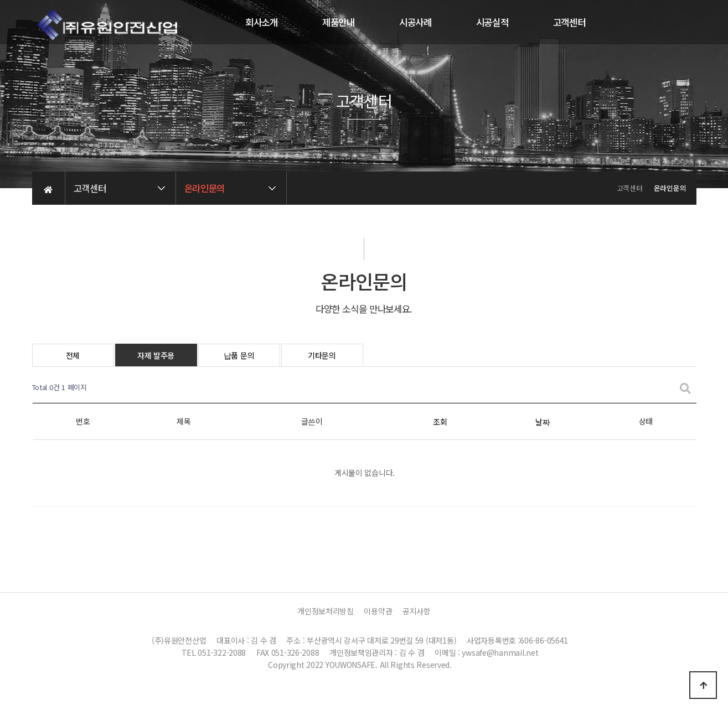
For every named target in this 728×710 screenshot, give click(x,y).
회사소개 (262, 22)
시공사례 (415, 22)
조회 (440, 422)
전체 (73, 355)
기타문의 (322, 355)
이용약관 (378, 611)
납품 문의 (239, 355)
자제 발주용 (156, 355)
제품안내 (339, 22)
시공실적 (492, 22)
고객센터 (569, 22)
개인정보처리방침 (326, 611)
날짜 (543, 422)
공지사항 (417, 611)
